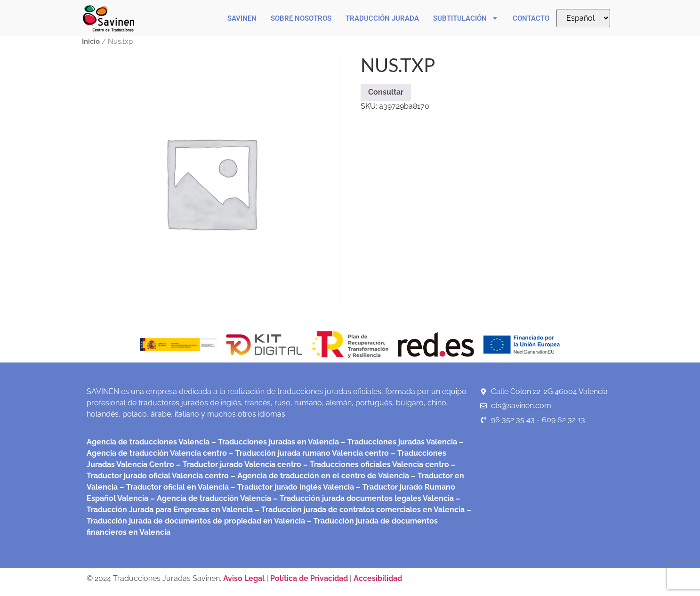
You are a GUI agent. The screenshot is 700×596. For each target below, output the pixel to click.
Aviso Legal (245, 578)
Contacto (531, 18)
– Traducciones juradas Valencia (398, 442)
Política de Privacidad (309, 578)
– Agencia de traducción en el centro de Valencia (319, 476)
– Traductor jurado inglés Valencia (292, 487)
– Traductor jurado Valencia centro (238, 464)
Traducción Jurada (382, 18)
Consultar (386, 92)
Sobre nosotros (301, 18)
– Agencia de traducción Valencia (210, 498)
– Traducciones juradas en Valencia (274, 442)
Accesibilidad (378, 578)
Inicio (91, 41)
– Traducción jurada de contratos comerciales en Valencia (359, 510)
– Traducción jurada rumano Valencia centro (308, 453)
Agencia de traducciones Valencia (148, 442)
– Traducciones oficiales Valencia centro (375, 464)
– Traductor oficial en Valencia (174, 487)
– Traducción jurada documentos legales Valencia (362, 498)
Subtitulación (466, 18)
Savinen (242, 18)
